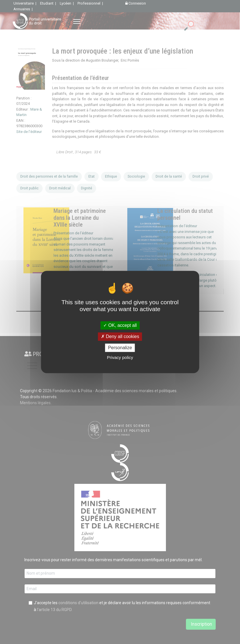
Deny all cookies (120, 336)
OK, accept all (120, 325)
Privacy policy (120, 358)
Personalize (120, 348)
